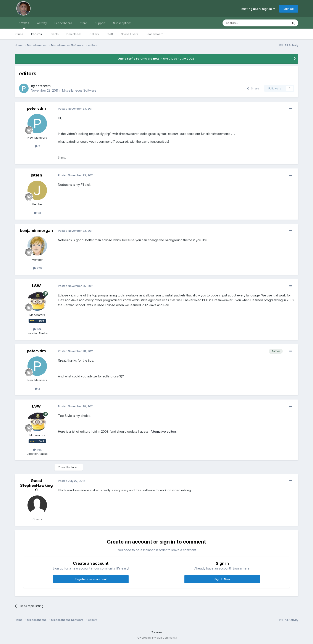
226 (37, 268)
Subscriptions (122, 23)
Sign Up (289, 9)
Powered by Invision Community (156, 638)
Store (83, 23)
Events (54, 34)
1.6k (37, 329)
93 (37, 213)
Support (100, 23)
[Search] (245, 23)
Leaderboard (155, 34)
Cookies (157, 632)
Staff (110, 34)
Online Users (129, 34)
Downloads (74, 34)
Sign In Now (222, 579)
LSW (36, 286)
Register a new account (91, 579)
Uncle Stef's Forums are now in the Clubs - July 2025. (157, 58)
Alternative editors (164, 431)
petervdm (43, 86)
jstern (36, 175)
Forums (36, 34)
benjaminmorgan (36, 231)
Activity (42, 23)
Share (253, 88)
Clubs (19, 34)
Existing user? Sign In (258, 9)
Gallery (94, 34)
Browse (24, 25)
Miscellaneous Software (79, 90)
